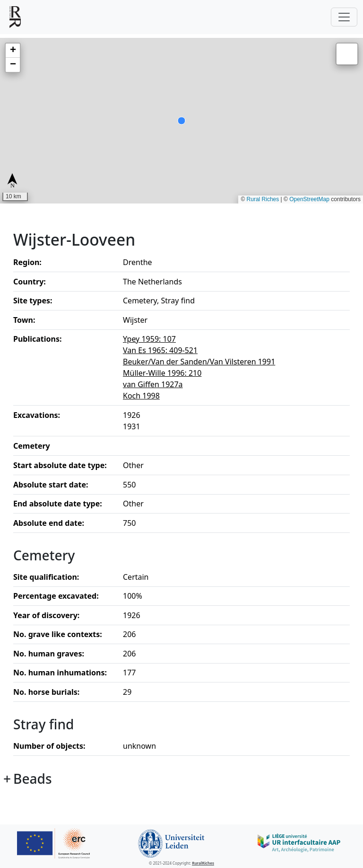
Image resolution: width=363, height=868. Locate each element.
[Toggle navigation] (344, 17)
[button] (13, 51)
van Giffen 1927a (153, 384)
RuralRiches (203, 863)
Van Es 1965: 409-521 (160, 350)
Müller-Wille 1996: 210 (162, 373)
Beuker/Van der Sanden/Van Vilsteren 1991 (199, 362)
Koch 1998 (141, 396)
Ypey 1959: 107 (149, 339)
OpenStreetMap (309, 199)
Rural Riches (263, 199)
